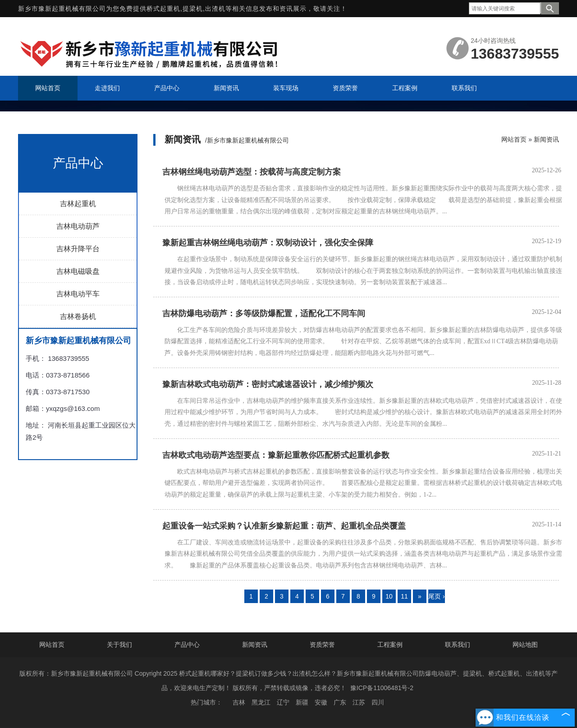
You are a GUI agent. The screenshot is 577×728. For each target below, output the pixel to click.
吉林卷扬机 (78, 316)
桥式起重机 (163, 9)
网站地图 (525, 645)
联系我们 (458, 645)
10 (389, 596)
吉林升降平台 (78, 249)
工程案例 (390, 645)
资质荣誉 (322, 645)
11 (404, 596)
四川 (378, 702)
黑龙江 (261, 702)
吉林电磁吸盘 (78, 271)
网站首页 (514, 139)
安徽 (321, 702)
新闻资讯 (546, 139)
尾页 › (437, 596)
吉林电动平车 (78, 294)
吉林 (239, 702)
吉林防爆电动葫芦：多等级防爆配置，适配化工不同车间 (264, 313)
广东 (340, 702)
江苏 (359, 702)
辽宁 (283, 702)
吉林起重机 (78, 204)
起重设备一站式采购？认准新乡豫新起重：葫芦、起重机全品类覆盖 (284, 526)
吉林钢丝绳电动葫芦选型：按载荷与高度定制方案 (252, 172)
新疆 (302, 702)
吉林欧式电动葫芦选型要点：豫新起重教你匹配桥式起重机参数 (276, 455)
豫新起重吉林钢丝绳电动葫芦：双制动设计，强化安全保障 (268, 243)
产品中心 (187, 645)
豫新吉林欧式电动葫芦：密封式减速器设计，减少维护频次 (268, 384)
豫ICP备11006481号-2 (382, 688)
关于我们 (119, 645)
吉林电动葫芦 (78, 226)
